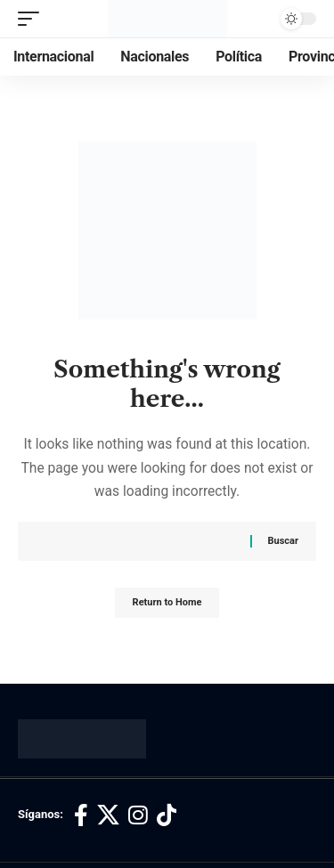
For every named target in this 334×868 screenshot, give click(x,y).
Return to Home (167, 602)
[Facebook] (81, 816)
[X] (108, 816)
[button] (33, 19)
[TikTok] (167, 816)
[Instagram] (138, 816)
